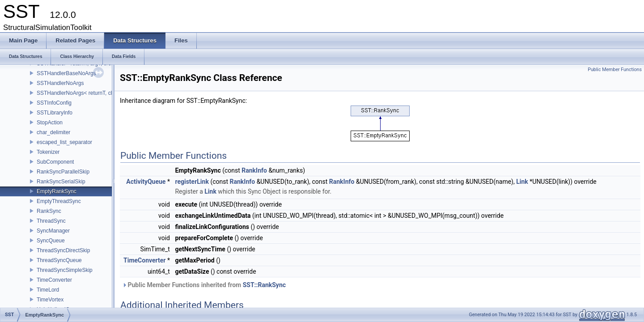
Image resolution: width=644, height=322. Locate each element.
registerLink (192, 182)
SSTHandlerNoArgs (60, 83)
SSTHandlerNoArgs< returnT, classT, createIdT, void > (101, 93)
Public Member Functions (615, 70)
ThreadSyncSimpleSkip (65, 270)
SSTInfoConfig (54, 103)
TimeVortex (50, 300)
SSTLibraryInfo (55, 113)
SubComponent (55, 162)
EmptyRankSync (57, 191)
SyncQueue (51, 241)
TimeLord (48, 290)
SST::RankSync (264, 285)
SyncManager (53, 231)
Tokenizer (48, 152)
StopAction (50, 123)
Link (522, 182)
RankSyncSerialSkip (61, 182)
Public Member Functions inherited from (204, 285)
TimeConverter (54, 280)
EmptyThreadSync (59, 201)
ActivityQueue (146, 182)
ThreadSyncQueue (59, 260)
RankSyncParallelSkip (63, 172)
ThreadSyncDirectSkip (63, 250)
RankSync (49, 211)
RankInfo (254, 170)
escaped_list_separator (64, 142)
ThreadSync (51, 221)
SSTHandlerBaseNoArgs (66, 73)
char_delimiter (53, 132)
